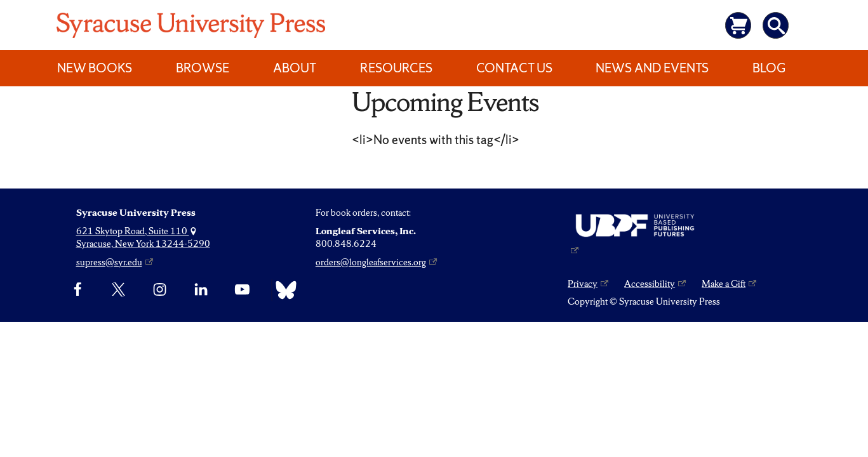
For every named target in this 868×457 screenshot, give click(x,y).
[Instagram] (160, 290)
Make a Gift (724, 284)
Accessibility (650, 284)
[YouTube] (242, 290)
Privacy (583, 284)
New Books (95, 68)
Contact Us (514, 68)
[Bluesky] (283, 290)
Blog (769, 68)
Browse (203, 68)
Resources (396, 68)
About (295, 68)
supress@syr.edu (109, 262)
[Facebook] (78, 290)
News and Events (652, 68)
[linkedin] (201, 290)
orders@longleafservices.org (371, 262)
